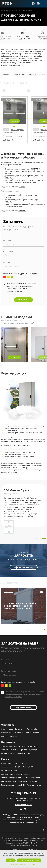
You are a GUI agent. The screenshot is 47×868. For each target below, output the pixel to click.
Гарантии (23, 750)
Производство (34, 746)
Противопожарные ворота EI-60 (13, 785)
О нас (3, 729)
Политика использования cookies (23, 865)
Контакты (13, 736)
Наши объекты (7, 733)
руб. (8, 140)
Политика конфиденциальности (24, 849)
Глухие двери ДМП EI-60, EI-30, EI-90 (14, 763)
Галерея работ (32, 729)
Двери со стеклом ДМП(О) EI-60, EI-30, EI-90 (17, 767)
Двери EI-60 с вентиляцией (11, 771)
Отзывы (10, 729)
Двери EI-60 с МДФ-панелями (12, 778)
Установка (22, 211)
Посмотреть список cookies (29, 860)
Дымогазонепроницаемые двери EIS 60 (16, 774)
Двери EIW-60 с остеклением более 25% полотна (19, 781)
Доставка (22, 187)
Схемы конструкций (32, 733)
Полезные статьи (24, 753)
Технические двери (34, 785)
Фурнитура (33, 750)
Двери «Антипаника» (33, 778)
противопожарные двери (18, 845)
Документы (18, 733)
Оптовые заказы (20, 746)
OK (11, 860)
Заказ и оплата (7, 746)
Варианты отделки (8, 753)
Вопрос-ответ (20, 729)
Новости (4, 736)
